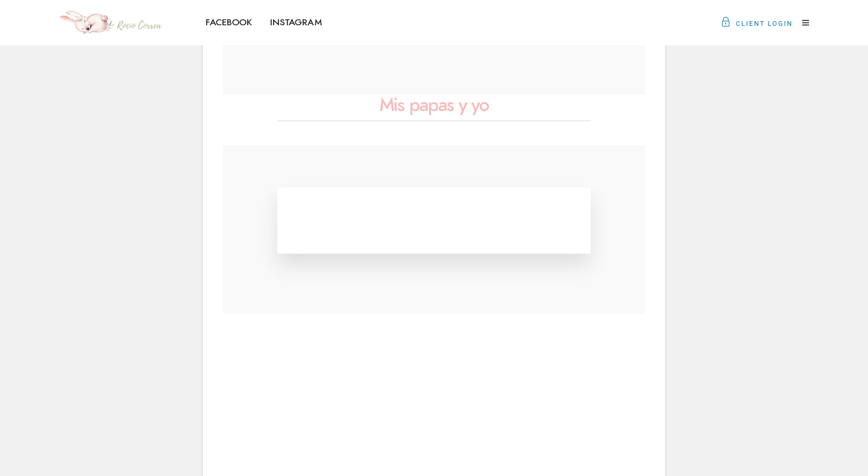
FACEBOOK (229, 23)
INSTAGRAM (296, 23)
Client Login (757, 24)
